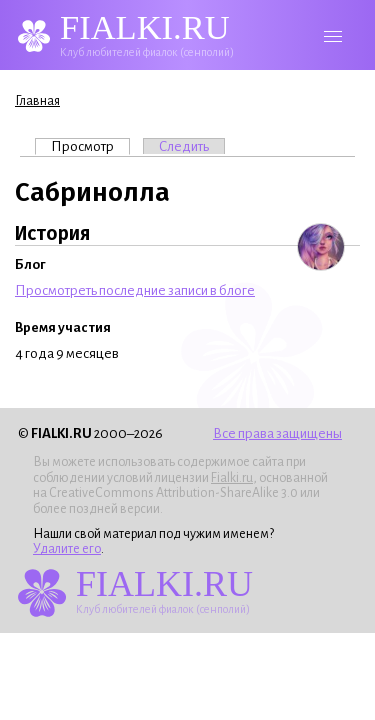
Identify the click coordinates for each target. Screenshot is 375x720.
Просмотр (90, 146)
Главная (37, 101)
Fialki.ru (232, 478)
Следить (184, 146)
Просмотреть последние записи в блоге (135, 290)
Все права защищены (277, 433)
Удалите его (67, 549)
